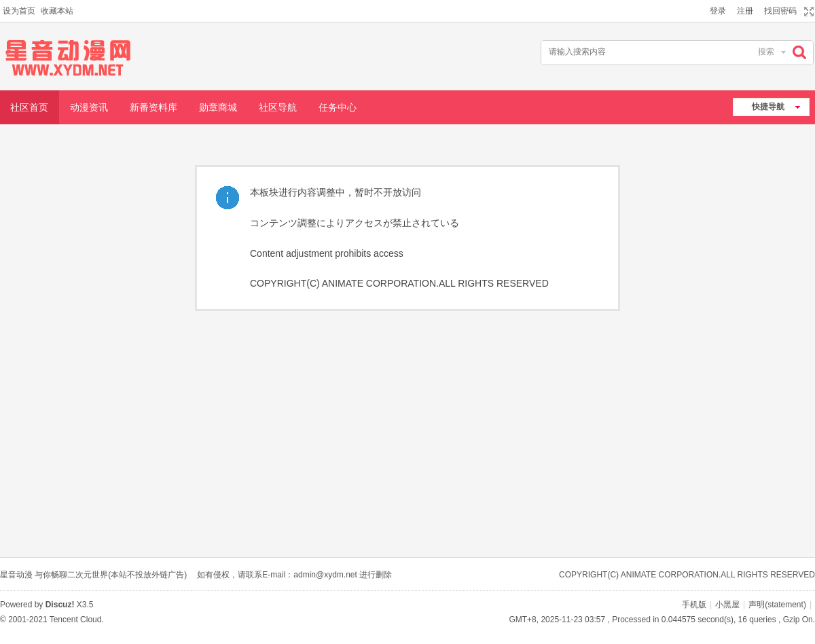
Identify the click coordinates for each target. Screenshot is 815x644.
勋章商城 (218, 107)
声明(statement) (777, 605)
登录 (718, 11)
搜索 (766, 52)
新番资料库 (153, 107)
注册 (745, 11)
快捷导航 (768, 107)
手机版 (694, 605)
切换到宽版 (807, 12)
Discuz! (60, 605)
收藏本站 (57, 11)
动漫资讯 (89, 107)
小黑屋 (727, 605)
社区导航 (278, 107)
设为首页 (19, 11)
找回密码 (780, 11)
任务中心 (338, 107)
